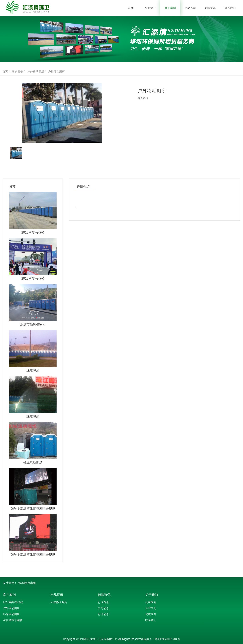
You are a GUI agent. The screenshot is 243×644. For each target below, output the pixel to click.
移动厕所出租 (27, 583)
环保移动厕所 (11, 614)
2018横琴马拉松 (13, 602)
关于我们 (152, 595)
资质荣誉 (151, 614)
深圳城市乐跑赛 (13, 620)
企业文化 (151, 608)
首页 (130, 8)
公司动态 (103, 608)
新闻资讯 (210, 8)
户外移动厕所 (37, 72)
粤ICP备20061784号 (168, 639)
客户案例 (170, 8)
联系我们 (230, 8)
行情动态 (103, 614)
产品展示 (190, 8)
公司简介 (150, 8)
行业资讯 (103, 602)
